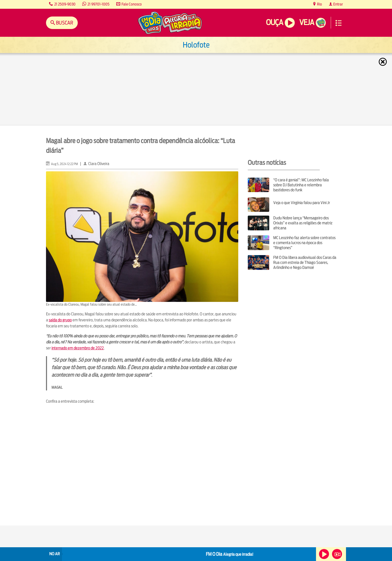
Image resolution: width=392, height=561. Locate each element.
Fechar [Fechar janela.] (383, 62)
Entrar (338, 4)
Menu (338, 23)
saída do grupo (60, 320)
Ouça (274, 22)
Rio (319, 4)
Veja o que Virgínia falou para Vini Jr (302, 203)
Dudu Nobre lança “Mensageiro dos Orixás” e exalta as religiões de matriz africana (303, 223)
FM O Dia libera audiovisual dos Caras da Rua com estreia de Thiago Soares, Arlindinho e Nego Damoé (305, 262)
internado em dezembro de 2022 (78, 348)
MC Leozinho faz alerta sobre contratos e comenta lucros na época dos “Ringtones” (304, 243)
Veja (307, 22)
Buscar (64, 23)
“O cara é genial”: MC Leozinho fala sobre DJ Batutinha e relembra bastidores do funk (301, 185)
